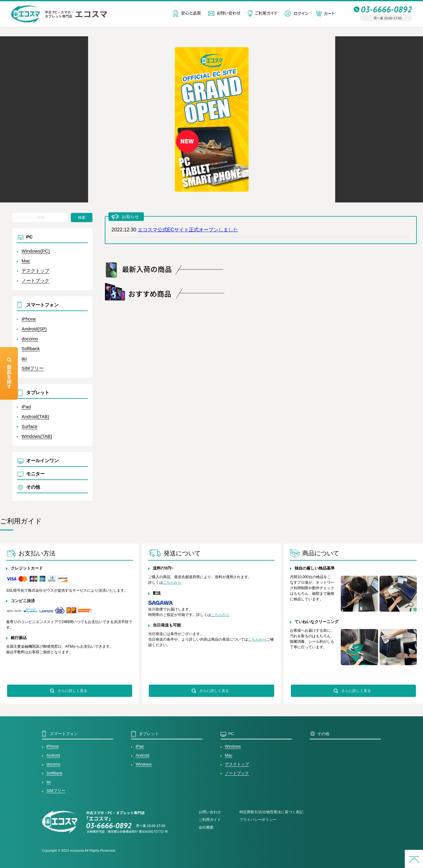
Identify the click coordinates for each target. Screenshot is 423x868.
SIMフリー (33, 368)
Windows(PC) (36, 251)
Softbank (31, 348)
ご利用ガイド (210, 820)
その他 (33, 487)
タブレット (38, 392)
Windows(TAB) (37, 436)
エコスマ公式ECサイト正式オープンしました (188, 230)
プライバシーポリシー (258, 820)
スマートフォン (42, 305)
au (24, 358)
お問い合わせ (210, 812)
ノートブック (35, 280)
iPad (26, 407)
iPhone (29, 319)
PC (29, 237)
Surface (30, 426)
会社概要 (206, 827)
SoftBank (55, 773)
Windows (144, 764)
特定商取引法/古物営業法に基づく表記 (271, 812)
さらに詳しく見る (72, 691)
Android (53, 755)
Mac (26, 261)
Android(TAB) (35, 416)
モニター (35, 474)
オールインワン (42, 460)
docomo (30, 339)
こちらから (172, 582)
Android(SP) (34, 329)
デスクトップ (35, 271)
